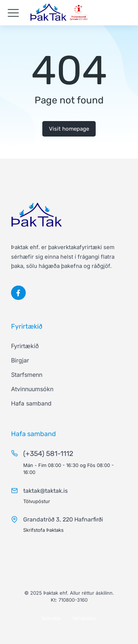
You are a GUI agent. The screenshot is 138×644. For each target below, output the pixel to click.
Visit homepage (69, 129)
